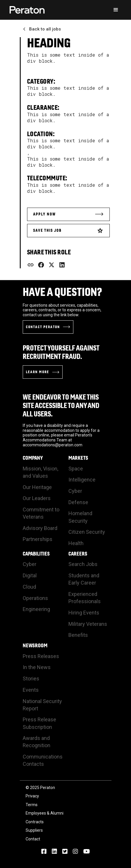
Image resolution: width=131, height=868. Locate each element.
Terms (32, 805)
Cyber (75, 491)
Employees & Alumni (45, 813)
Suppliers (34, 830)
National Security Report (42, 705)
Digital (30, 575)
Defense (78, 502)
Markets (78, 458)
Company (33, 458)
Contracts (35, 822)
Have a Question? (62, 292)
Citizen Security (87, 532)
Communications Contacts (43, 760)
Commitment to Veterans (41, 513)
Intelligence (82, 480)
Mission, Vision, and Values (40, 472)
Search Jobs (83, 564)
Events (31, 690)
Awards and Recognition (37, 742)
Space (76, 469)
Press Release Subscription (39, 723)
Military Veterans (88, 624)
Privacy (32, 796)
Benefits (78, 635)
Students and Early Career (84, 579)
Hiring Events (84, 613)
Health (76, 543)
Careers (78, 554)
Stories (31, 679)
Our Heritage (37, 487)
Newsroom (35, 646)
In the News (37, 667)
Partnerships (38, 539)
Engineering (36, 609)
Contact (33, 839)
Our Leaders (37, 498)
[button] (116, 10)
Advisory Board (40, 528)
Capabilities (36, 554)
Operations (35, 598)
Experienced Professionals (85, 598)
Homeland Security (80, 517)
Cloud (29, 587)
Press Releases (41, 656)
